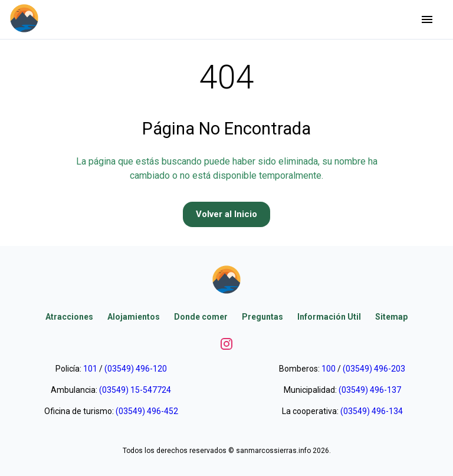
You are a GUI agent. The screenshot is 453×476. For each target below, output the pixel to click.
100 (329, 369)
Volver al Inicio (226, 214)
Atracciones (69, 317)
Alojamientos (134, 317)
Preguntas (262, 317)
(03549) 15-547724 (135, 390)
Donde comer (201, 317)
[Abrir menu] (427, 19)
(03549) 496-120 (136, 369)
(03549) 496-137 (370, 390)
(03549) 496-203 (374, 369)
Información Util (329, 317)
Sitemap (391, 317)
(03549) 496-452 (147, 411)
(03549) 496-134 (372, 411)
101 (90, 369)
